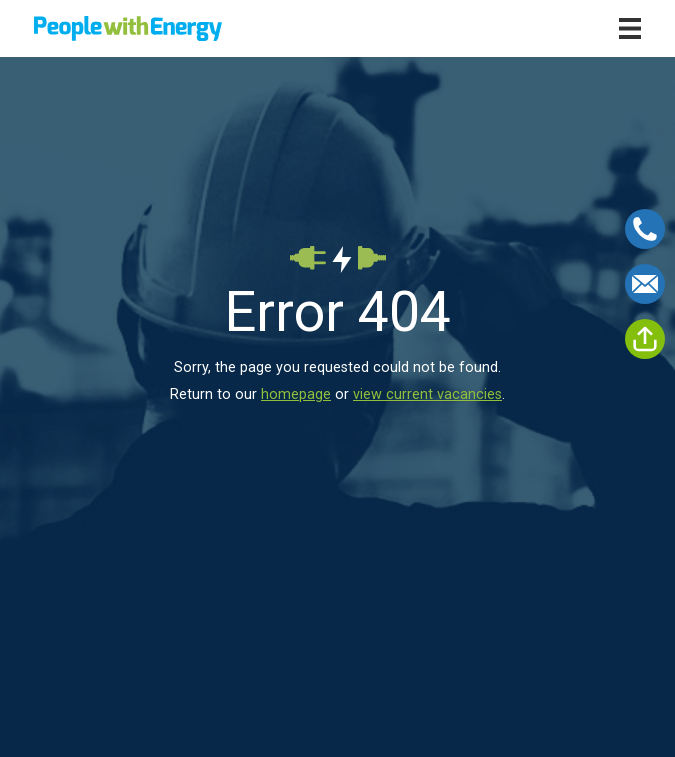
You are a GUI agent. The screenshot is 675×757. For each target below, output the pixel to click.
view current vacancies (427, 394)
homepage (296, 394)
